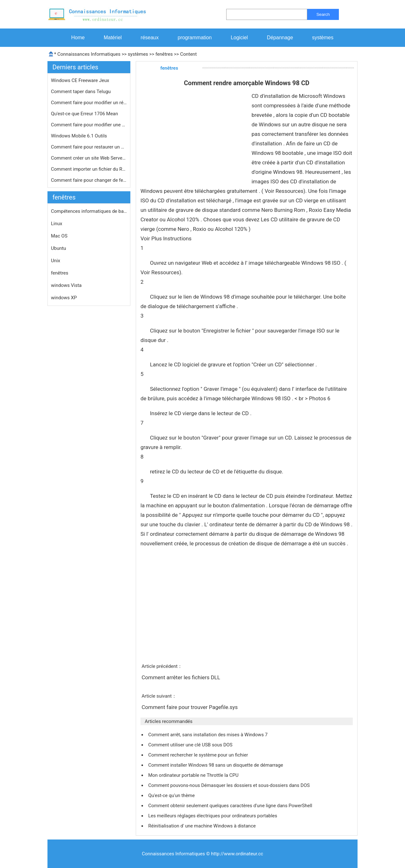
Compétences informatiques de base (89, 211)
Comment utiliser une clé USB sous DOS (191, 745)
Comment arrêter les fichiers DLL (181, 677)
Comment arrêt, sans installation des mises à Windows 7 (208, 735)
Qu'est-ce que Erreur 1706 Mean (85, 114)
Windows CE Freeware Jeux (81, 80)
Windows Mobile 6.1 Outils (80, 136)
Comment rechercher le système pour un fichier (199, 755)
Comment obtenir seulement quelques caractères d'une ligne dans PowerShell (231, 806)
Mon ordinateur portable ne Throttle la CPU (194, 775)
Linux (57, 224)
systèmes (323, 38)
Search (323, 14)
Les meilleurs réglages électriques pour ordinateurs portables (213, 816)
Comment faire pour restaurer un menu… (89, 147)
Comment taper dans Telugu (81, 92)
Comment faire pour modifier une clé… (89, 125)
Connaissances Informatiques (89, 54)
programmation (195, 38)
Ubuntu (59, 248)
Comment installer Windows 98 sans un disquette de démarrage (216, 765)
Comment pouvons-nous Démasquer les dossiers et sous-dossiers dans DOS (229, 785)
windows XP (64, 298)
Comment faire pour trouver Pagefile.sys (190, 707)
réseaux (150, 38)
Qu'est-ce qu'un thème (172, 795)
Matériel (113, 38)
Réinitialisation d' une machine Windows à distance (202, 826)
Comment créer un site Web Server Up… (89, 158)
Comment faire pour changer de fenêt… (89, 180)
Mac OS (59, 236)
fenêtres (164, 54)
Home (78, 38)
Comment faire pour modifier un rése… (89, 103)
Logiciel (239, 38)
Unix (56, 261)
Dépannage (280, 38)
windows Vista (66, 285)
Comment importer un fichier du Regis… (89, 169)
